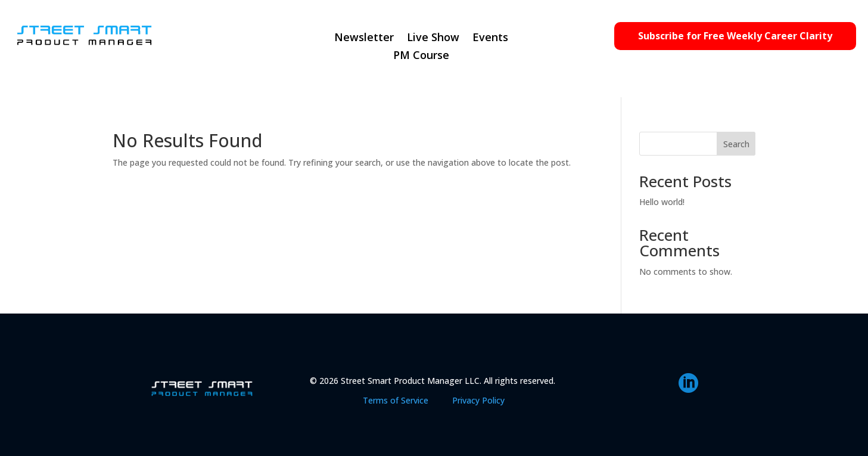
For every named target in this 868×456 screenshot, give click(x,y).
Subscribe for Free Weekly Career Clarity (735, 36)
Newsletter (364, 38)
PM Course (421, 56)
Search (736, 144)
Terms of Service (396, 400)
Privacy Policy (478, 400)
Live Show (433, 38)
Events (490, 38)
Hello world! (662, 202)
